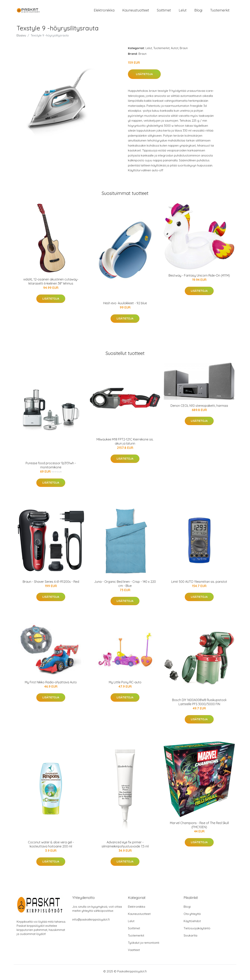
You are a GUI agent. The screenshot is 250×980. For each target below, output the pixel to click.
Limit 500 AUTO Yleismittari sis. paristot (199, 584)
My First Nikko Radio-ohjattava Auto (51, 684)
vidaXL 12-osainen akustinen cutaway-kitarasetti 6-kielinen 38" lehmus (51, 283)
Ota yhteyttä (192, 916)
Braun (184, 50)
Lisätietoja (144, 76)
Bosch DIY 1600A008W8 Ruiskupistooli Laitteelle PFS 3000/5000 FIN (199, 704)
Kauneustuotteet (136, 11)
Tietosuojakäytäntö (197, 930)
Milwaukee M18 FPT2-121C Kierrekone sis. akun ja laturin (125, 443)
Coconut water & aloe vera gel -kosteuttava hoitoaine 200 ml (51, 846)
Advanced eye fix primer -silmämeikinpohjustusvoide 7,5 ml (125, 846)
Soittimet (164, 11)
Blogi (198, 11)
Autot (175, 50)
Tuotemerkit (220, 11)
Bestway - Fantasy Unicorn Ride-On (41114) (199, 278)
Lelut (183, 11)
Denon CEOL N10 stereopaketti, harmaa (199, 408)
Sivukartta (190, 937)
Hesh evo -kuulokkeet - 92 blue (125, 305)
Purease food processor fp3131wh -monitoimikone (51, 467)
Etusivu (21, 37)
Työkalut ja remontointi (144, 945)
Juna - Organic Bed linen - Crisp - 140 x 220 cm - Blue (125, 586)
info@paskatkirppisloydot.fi (91, 921)
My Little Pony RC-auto (125, 684)
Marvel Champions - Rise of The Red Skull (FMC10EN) (199, 827)
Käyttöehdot (192, 923)
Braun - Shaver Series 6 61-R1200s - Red (51, 584)
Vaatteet (134, 952)
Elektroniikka (104, 11)
